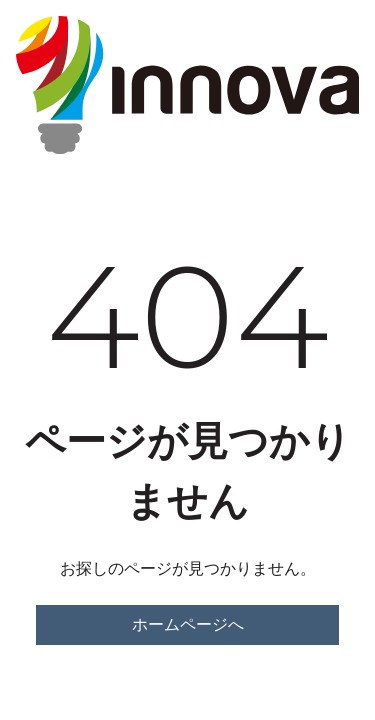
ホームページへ (188, 624)
